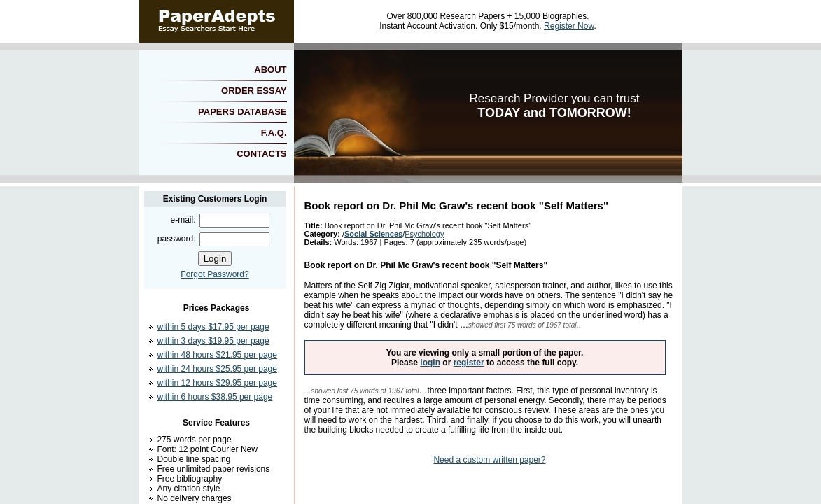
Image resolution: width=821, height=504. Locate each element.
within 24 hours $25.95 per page (217, 369)
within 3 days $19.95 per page (213, 341)
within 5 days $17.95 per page (213, 327)
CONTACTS (261, 154)
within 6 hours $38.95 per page (215, 397)
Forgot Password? (215, 274)
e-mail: (183, 220)
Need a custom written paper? (489, 460)
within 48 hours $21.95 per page (217, 355)
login (430, 363)
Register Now (569, 26)
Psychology (424, 234)
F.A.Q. (274, 133)
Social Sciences (373, 234)
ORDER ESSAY (254, 91)
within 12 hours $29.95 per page (217, 383)
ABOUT (270, 70)
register (469, 363)
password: (177, 239)
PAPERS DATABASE (242, 112)
